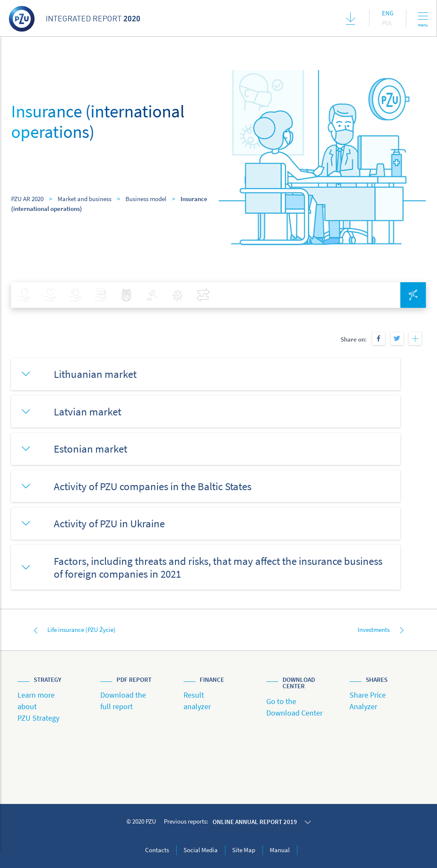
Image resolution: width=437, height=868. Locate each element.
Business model (146, 199)
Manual (280, 850)
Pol (387, 23)
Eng (388, 13)
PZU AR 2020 (27, 199)
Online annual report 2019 (255, 822)
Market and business (84, 199)
